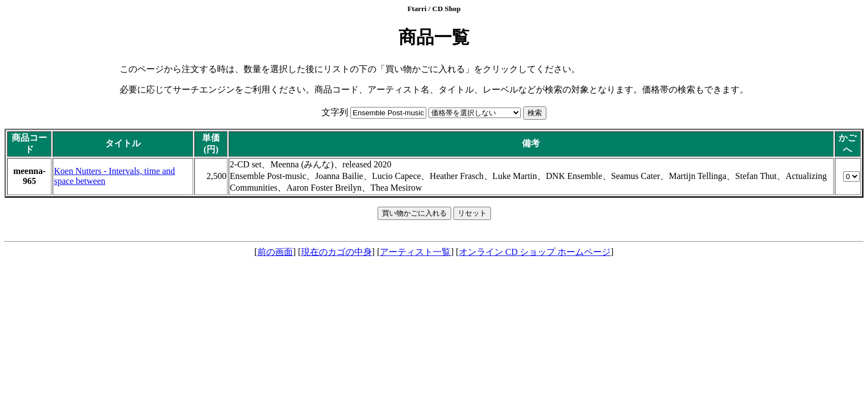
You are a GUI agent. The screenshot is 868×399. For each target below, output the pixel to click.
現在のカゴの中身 (337, 252)
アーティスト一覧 (415, 252)
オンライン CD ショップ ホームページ (535, 252)
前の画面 (275, 252)
